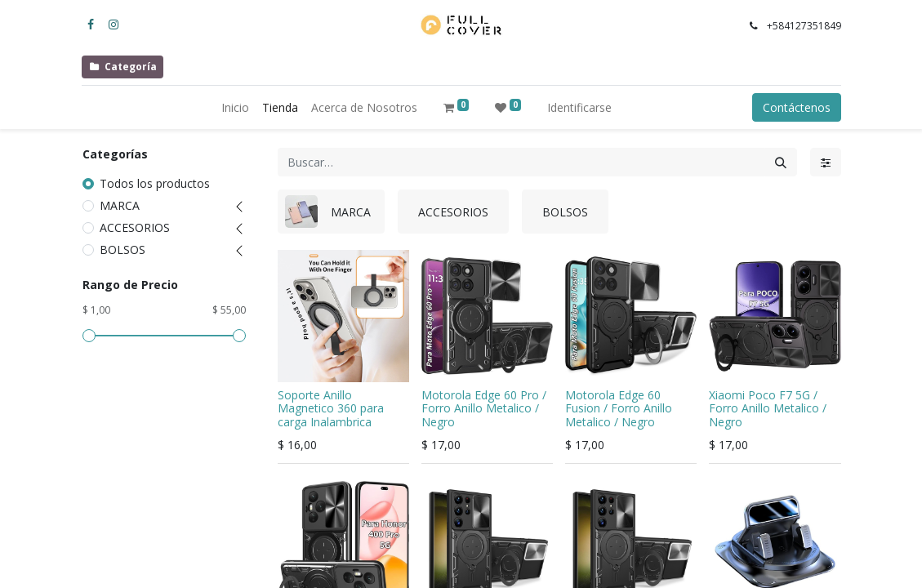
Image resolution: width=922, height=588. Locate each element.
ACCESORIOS (135, 227)
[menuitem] (235, 107)
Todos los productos (155, 183)
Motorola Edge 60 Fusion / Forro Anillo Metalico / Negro (619, 409)
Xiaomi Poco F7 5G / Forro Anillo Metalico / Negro (768, 409)
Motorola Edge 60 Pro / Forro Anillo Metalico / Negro (484, 409)
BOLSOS (122, 249)
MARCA (120, 205)
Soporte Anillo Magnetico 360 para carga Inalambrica (331, 409)
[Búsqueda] (781, 162)
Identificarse (579, 107)
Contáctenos (797, 107)
